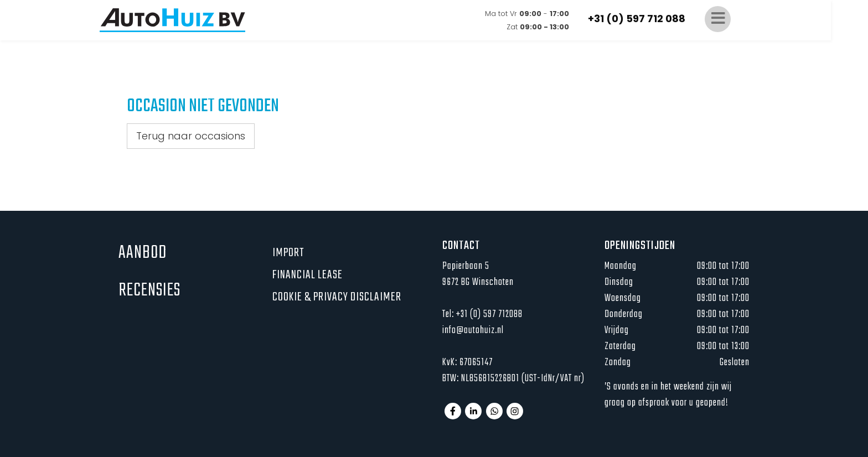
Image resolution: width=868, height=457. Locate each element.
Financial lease (308, 275)
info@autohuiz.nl (473, 331)
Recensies (149, 291)
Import (288, 253)
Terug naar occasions (191, 136)
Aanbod (143, 253)
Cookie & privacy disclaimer (337, 297)
